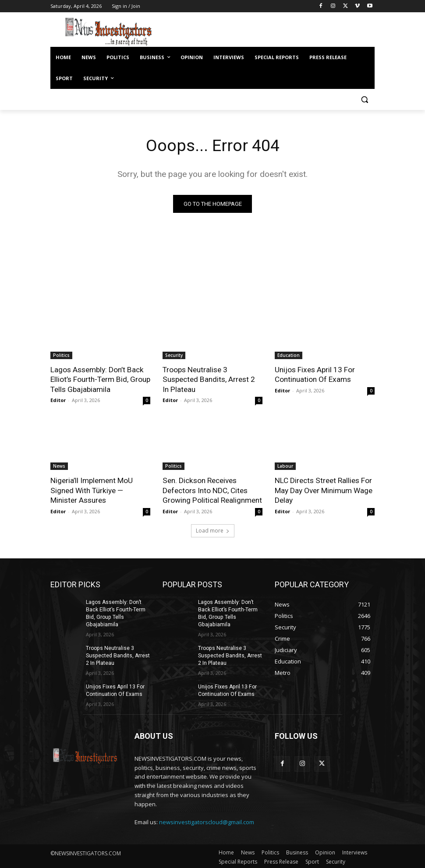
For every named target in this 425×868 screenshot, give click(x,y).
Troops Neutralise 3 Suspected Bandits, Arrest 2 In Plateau (212, 379)
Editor (58, 400)
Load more (213, 530)
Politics (61, 355)
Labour (285, 466)
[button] (364, 100)
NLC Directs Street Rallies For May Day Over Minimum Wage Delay (324, 490)
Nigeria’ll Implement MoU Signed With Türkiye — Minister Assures (91, 490)
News (59, 466)
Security (174, 355)
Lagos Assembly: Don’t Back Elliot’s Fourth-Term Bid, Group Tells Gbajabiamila (100, 379)
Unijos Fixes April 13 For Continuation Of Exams (315, 374)
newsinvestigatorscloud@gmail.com (207, 820)
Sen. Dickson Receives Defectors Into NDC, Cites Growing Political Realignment (212, 490)
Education (289, 355)
